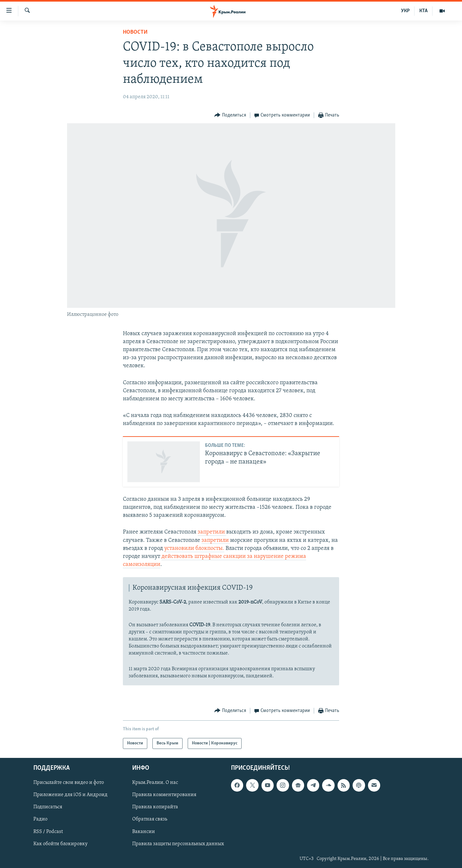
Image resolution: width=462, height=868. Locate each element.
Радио (40, 820)
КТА (424, 11)
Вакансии (144, 832)
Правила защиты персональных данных (178, 844)
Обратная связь (150, 820)
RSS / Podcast (48, 832)
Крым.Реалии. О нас (155, 783)
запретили (212, 532)
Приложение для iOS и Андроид (70, 795)
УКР (405, 11)
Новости (135, 32)
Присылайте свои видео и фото (69, 783)
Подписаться (48, 807)
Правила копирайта (155, 807)
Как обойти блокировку (60, 844)
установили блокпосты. (194, 548)
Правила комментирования (164, 795)
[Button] (230, 115)
